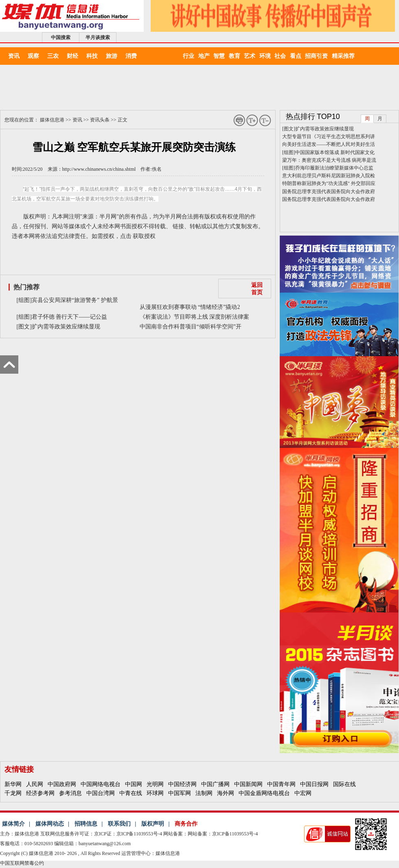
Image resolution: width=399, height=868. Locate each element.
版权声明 (153, 824)
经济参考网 (40, 793)
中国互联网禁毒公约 (22, 863)
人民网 (35, 784)
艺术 (252, 56)
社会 (282, 56)
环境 (267, 56)
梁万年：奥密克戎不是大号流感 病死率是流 (329, 160)
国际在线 (344, 784)
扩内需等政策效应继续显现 (66, 327)
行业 (191, 56)
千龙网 (13, 793)
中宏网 (303, 793)
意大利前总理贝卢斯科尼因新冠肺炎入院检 (329, 176)
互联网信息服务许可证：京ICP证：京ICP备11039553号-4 (101, 834)
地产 (206, 56)
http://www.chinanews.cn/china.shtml (99, 169)
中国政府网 (62, 784)
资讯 (77, 120)
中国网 (134, 784)
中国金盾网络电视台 (264, 793)
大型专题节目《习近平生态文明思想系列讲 (329, 137)
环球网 (155, 793)
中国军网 (180, 793)
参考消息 (70, 793)
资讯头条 (100, 120)
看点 (298, 56)
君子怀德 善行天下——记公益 (70, 317)
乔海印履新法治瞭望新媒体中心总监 (334, 168)
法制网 (204, 793)
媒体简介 (13, 824)
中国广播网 (215, 784)
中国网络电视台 (101, 784)
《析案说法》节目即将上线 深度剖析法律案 (195, 317)
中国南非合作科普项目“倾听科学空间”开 (191, 327)
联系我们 (119, 824)
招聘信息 (86, 824)
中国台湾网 (101, 793)
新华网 (13, 784)
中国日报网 (314, 784)
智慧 (221, 56)
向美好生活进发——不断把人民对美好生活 (329, 144)
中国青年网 (281, 784)
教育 (237, 56)
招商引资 (318, 56)
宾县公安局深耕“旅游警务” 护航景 (75, 300)
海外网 (226, 793)
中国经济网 (182, 784)
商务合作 (186, 824)
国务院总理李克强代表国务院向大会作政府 (329, 192)
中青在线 (131, 793)
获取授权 (144, 236)
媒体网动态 (50, 824)
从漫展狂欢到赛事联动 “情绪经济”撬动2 (190, 307)
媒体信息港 (52, 120)
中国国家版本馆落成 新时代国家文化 (335, 152)
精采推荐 (343, 56)
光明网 (155, 784)
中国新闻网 (248, 784)
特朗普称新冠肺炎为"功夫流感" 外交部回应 (329, 183)
